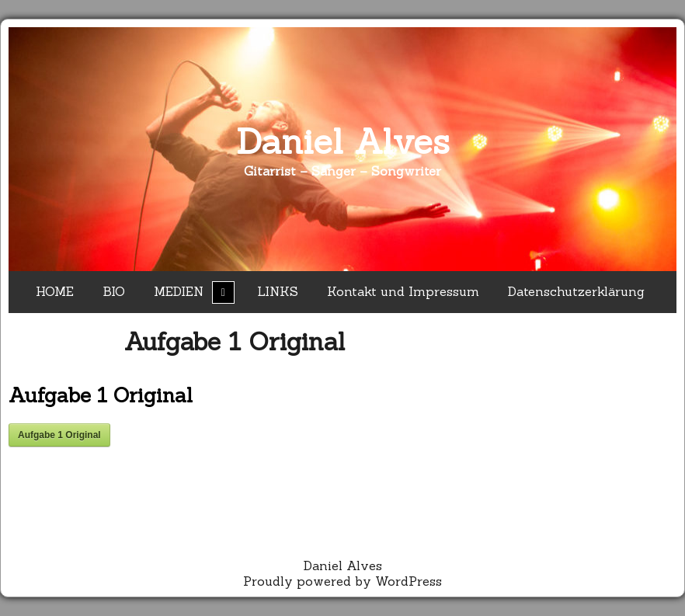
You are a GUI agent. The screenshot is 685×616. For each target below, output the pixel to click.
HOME (55, 291)
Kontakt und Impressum (403, 291)
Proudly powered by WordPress (342, 581)
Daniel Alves (343, 141)
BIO (114, 291)
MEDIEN (179, 291)
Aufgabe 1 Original (235, 341)
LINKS (278, 291)
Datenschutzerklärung (576, 291)
